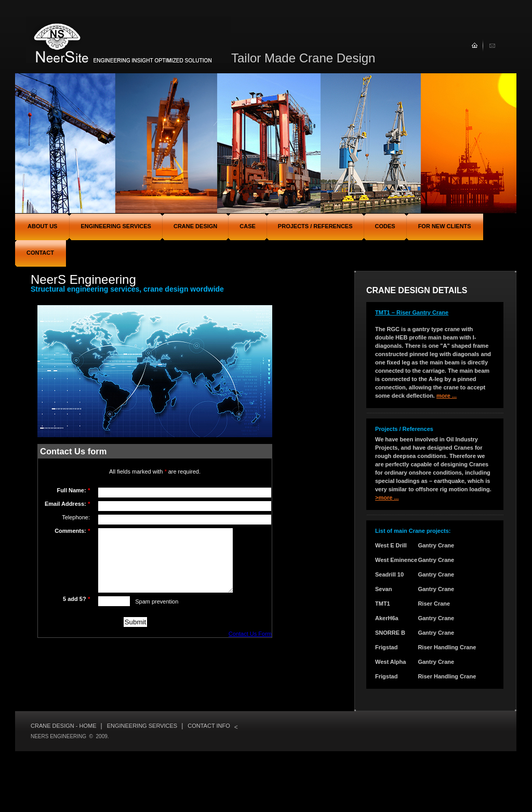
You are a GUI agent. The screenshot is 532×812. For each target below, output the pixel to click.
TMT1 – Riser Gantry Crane (412, 312)
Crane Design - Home (64, 726)
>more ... (387, 497)
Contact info (209, 726)
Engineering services (142, 726)
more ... (447, 396)
